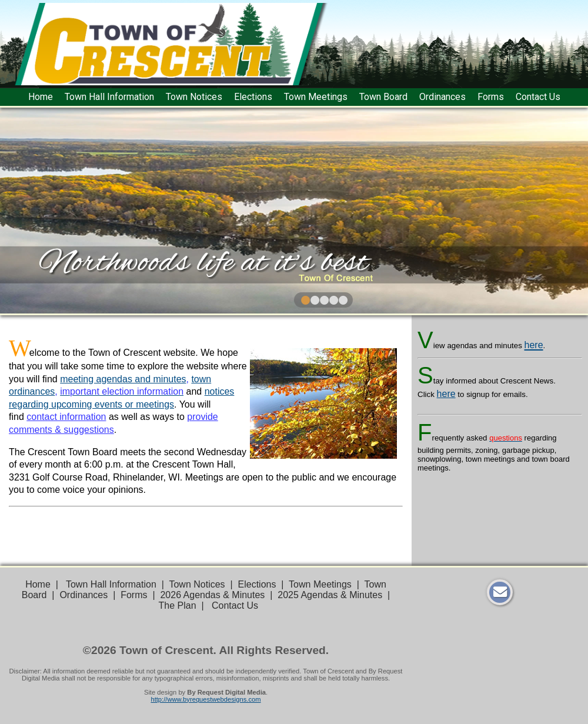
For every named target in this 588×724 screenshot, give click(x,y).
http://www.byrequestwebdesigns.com (206, 699)
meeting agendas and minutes (123, 379)
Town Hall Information (109, 97)
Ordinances (442, 97)
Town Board (383, 97)
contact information (66, 417)
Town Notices (194, 97)
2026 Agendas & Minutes (212, 595)
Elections (253, 97)
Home (41, 97)
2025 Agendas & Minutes (330, 595)
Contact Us (538, 97)
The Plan (178, 605)
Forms (491, 97)
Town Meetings (316, 97)
